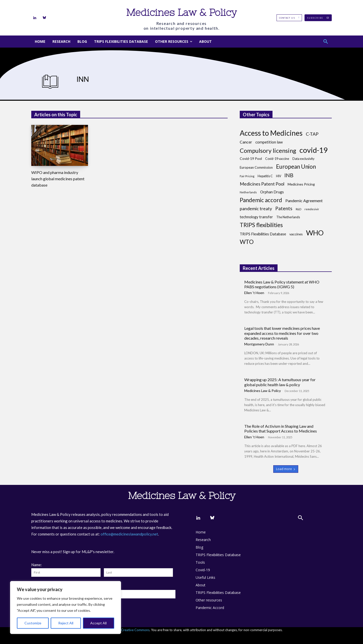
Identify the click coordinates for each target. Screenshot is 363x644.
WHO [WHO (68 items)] (315, 233)
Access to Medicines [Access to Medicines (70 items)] (271, 133)
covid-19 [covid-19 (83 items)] (314, 150)
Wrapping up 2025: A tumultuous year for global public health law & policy (280, 382)
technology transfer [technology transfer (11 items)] (256, 217)
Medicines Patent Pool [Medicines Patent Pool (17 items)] (262, 184)
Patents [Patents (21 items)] (284, 208)
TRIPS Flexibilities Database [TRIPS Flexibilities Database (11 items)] (263, 234)
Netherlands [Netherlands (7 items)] (248, 192)
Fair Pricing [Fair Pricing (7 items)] (247, 176)
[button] (326, 42)
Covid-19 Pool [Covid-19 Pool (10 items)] (251, 158)
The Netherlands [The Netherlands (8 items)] (288, 217)
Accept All (98, 623)
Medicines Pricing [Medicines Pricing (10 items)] (301, 184)
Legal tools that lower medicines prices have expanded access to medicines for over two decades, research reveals (282, 333)
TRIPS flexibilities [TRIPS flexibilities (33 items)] (261, 225)
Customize (33, 623)
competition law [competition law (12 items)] (269, 142)
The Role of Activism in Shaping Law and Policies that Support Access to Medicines (281, 428)
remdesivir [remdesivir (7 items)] (312, 209)
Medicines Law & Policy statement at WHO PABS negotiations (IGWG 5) (282, 284)
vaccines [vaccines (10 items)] (296, 234)
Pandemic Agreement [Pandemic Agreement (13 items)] (304, 201)
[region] (66, 607)
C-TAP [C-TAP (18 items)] (312, 134)
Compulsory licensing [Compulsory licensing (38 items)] (268, 151)
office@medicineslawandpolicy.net (129, 534)
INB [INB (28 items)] (289, 175)
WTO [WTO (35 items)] (247, 242)
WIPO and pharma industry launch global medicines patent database (58, 179)
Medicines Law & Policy (263, 391)
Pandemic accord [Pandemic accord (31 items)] (261, 200)
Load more (286, 469)
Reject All (66, 623)
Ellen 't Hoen (254, 293)
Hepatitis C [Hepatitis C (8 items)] (265, 176)
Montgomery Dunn (259, 344)
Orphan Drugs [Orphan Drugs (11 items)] (272, 192)
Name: (37, 565)
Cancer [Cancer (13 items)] (246, 142)
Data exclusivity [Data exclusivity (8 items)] (303, 159)
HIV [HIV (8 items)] (279, 176)
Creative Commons (135, 630)
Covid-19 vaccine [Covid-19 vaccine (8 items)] (277, 159)
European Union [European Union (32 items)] (296, 167)
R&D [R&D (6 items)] (298, 209)
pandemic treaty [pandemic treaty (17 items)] (256, 209)
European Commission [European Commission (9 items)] (256, 167)
